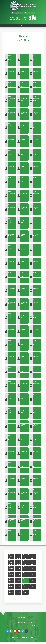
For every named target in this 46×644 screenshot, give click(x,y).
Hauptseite (8, 620)
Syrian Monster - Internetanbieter (19, 643)
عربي (33, 13)
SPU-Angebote (33, 620)
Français (20, 13)
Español (27, 13)
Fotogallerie (8, 625)
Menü (21, 26)
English (14, 13)
